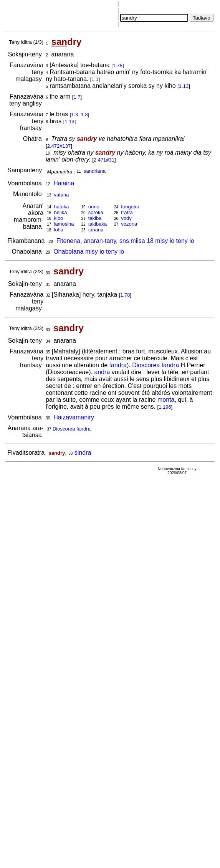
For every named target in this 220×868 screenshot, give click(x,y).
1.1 (95, 79)
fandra (118, 365)
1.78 (118, 65)
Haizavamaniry (74, 417)
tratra (127, 212)
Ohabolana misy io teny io (89, 252)
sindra (83, 453)
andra (102, 372)
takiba (95, 218)
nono (94, 207)
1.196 (165, 407)
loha (59, 230)
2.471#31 (104, 160)
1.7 (77, 97)
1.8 (84, 115)
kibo (59, 218)
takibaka (98, 224)
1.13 (184, 86)
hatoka (62, 207)
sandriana (95, 171)
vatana (62, 195)
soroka (96, 212)
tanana (96, 230)
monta (166, 400)
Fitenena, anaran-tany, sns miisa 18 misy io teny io (125, 241)
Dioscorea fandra (155, 365)
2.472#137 (59, 146)
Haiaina (64, 183)
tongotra (130, 207)
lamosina (64, 224)
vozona (129, 224)
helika (61, 212)
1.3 (74, 115)
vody (126, 218)
